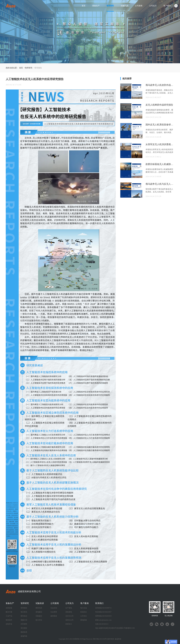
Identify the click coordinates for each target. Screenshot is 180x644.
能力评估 (39, 620)
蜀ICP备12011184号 (100, 639)
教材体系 (24, 632)
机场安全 (84, 612)
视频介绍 (24, 620)
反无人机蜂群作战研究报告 (159, 105)
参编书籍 (24, 636)
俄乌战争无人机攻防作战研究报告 (160, 85)
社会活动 (54, 608)
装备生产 (96, 6)
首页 (84, 6)
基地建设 (39, 612)
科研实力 (69, 624)
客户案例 (167, 6)
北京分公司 (69, 616)
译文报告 (24, 628)
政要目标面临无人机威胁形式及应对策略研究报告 (160, 164)
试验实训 (124, 6)
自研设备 (9, 608)
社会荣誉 (54, 612)
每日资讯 (24, 612)
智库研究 (110, 6)
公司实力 (153, 6)
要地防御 (84, 620)
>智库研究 (28, 68)
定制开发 (9, 624)
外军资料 (24, 624)
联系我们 (99, 603)
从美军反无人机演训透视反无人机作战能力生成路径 (160, 144)
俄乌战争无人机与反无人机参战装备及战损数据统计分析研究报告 (160, 184)
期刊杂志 (24, 616)
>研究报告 (38, 68)
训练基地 (69, 612)
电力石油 (84, 608)
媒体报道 (54, 616)
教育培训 (39, 608)
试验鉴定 (39, 616)
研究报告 (24, 608)
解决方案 (9, 612)
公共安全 (84, 616)
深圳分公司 (69, 620)
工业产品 (9, 616)
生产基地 (69, 608)
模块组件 (9, 620)
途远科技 (118, 639)
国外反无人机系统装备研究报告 (160, 125)
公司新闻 (139, 6)
